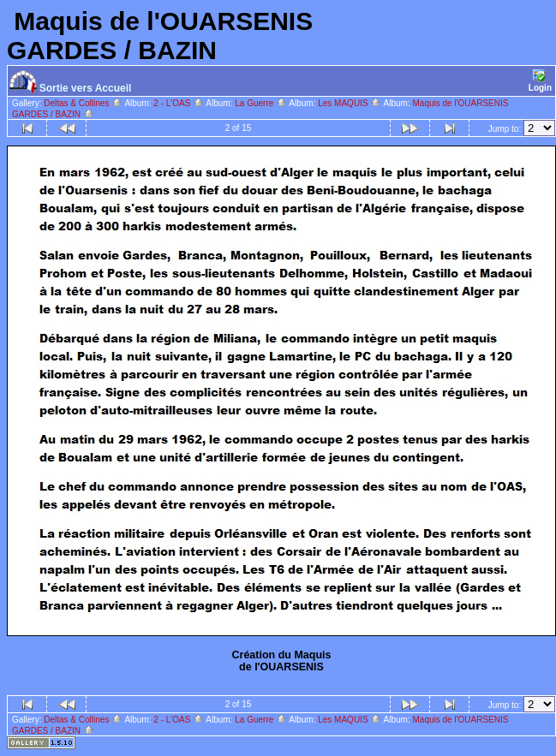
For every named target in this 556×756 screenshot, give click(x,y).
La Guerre (261, 103)
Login (540, 81)
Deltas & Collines (83, 103)
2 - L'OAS (179, 103)
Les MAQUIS (350, 103)
